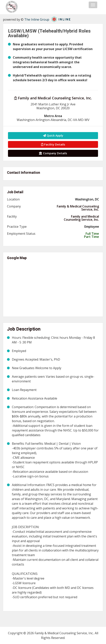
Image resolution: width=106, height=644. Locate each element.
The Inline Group (37, 19)
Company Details (53, 153)
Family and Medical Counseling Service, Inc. (53, 98)
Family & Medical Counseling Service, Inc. (78, 208)
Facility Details (53, 144)
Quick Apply (53, 135)
